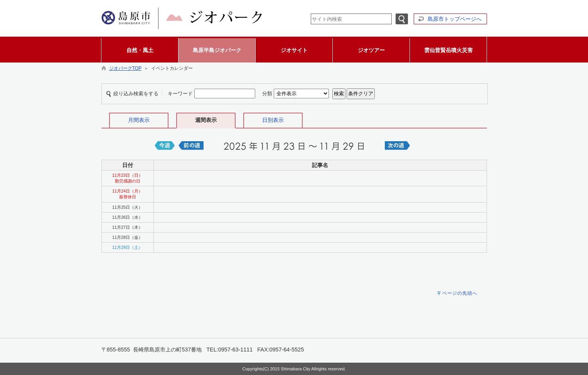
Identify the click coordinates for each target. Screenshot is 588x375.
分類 (267, 94)
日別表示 (273, 120)
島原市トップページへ (455, 19)
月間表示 (139, 120)
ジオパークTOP (125, 68)
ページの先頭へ (460, 293)
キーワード (180, 94)
